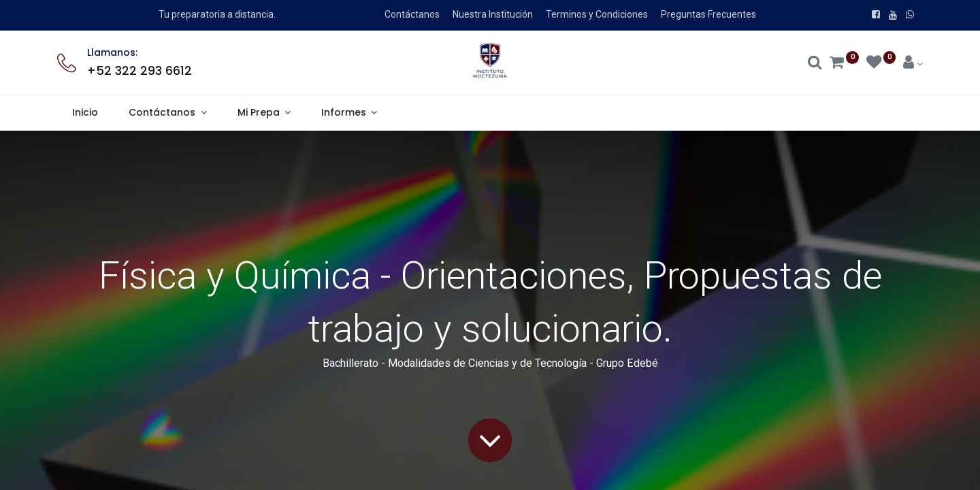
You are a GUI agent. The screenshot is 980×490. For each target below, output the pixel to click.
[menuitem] (85, 113)
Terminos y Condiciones (597, 14)
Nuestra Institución (493, 14)
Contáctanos (412, 14)
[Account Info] (913, 64)
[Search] (815, 64)
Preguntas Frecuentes (708, 14)
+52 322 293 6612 (140, 71)
